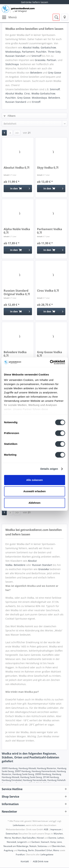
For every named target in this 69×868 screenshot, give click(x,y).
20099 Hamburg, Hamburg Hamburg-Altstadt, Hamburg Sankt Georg (31, 776)
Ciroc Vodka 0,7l (48, 291)
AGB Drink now (41, 861)
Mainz (56, 850)
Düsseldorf (40, 850)
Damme (52, 838)
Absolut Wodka (14, 93)
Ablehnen (34, 503)
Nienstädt (11, 842)
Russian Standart (15, 56)
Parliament (28, 52)
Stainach (45, 842)
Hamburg (23, 850)
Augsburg (9, 850)
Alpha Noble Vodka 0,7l (17, 231)
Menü (9, 17)
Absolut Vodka (31, 47)
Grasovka (40, 60)
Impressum (56, 829)
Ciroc (27, 93)
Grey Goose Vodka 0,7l (50, 354)
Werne (8, 838)
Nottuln (33, 846)
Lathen (61, 838)
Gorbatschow (48, 47)
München (58, 834)
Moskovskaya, (13, 52)
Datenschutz (12, 834)
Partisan (52, 60)
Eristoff (36, 102)
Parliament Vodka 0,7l (50, 231)
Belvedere (36, 73)
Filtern (10, 116)
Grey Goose (55, 73)
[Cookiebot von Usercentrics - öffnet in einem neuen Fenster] (50, 362)
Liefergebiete (47, 854)
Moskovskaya (39, 98)
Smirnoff (36, 56)
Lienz (59, 842)
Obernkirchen (58, 846)
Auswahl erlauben (34, 491)
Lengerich (22, 842)
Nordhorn (17, 838)
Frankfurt (20, 854)
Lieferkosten (19, 825)
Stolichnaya (12, 64)
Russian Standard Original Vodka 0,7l (17, 292)
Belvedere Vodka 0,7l (15, 354)
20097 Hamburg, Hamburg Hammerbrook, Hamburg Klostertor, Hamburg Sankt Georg (34, 773)
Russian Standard (16, 102)
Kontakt (25, 861)
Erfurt (49, 850)
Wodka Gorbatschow (43, 93)
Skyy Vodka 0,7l (48, 168)
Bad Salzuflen (29, 838)
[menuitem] (9, 17)
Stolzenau (42, 846)
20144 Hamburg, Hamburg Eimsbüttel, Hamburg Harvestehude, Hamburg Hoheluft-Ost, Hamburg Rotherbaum (34, 780)
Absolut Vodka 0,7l (17, 168)
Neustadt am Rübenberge (16, 846)
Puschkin (41, 52)
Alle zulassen (34, 480)
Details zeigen (49, 469)
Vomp (53, 842)
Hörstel (40, 838)
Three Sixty (54, 52)
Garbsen (36, 842)
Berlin (31, 850)
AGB (46, 829)
